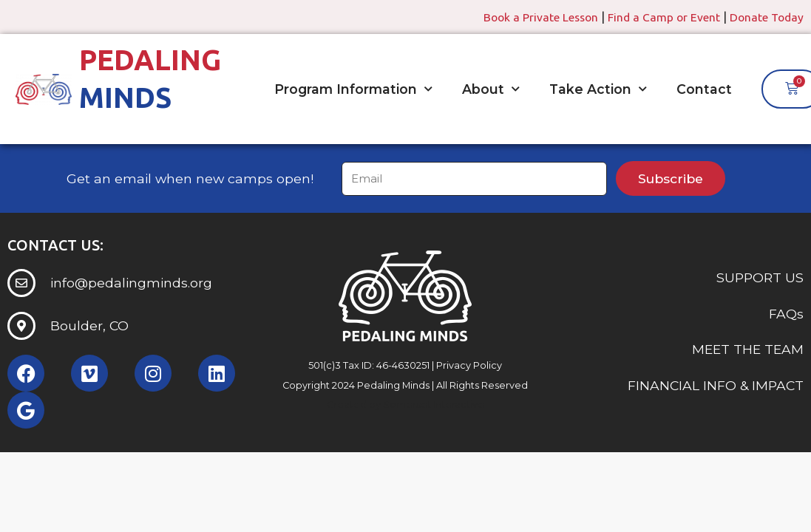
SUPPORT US (760, 278)
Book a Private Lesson (535, 17)
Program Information (353, 89)
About (491, 89)
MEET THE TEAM (748, 349)
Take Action (598, 89)
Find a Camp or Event (660, 17)
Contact (704, 89)
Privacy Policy (469, 365)
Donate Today (765, 17)
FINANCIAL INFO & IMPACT (716, 385)
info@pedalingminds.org (131, 283)
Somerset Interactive (434, 405)
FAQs (786, 314)
